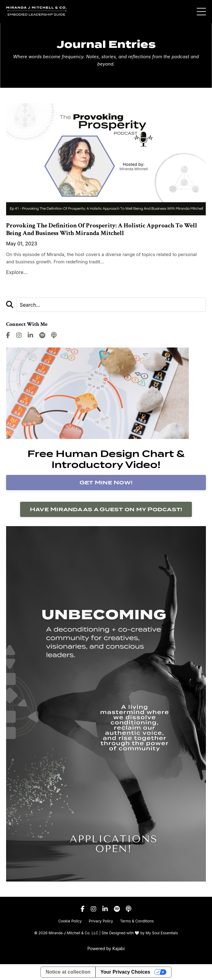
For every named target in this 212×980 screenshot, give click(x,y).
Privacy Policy (101, 921)
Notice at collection (68, 972)
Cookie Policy (70, 921)
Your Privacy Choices (125, 972)
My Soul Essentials (162, 933)
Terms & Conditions (137, 921)
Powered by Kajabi (106, 948)
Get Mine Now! (106, 482)
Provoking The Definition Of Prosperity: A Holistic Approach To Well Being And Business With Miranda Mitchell (102, 229)
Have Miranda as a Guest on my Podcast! (106, 509)
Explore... (17, 272)
